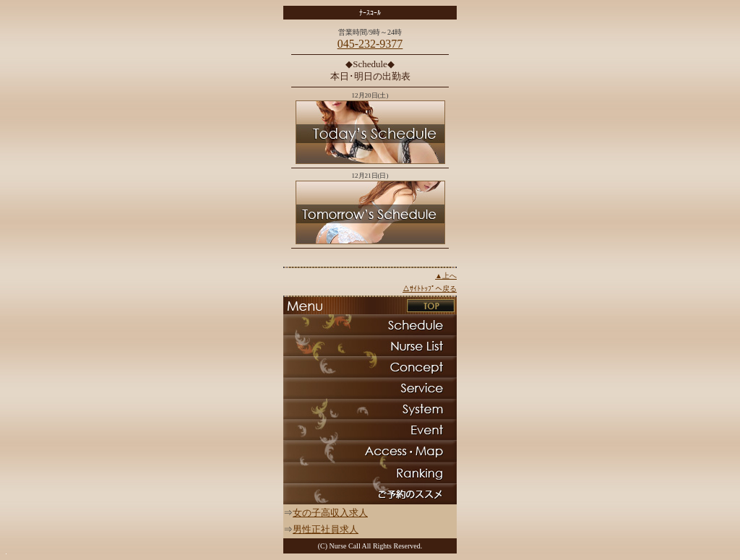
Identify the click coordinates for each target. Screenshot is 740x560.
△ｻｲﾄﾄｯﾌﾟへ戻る (430, 289)
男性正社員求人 (326, 529)
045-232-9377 (370, 44)
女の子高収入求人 (330, 513)
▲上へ (446, 276)
